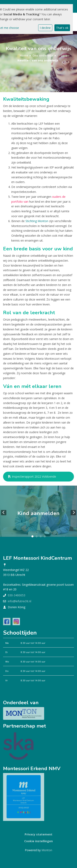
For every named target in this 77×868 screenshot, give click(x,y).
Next (73, 513)
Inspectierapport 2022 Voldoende (32, 476)
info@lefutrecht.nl (20, 601)
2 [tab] (37, 536)
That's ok (62, 28)
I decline (45, 28)
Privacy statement (38, 834)
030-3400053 (17, 595)
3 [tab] (41, 536)
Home (24, 55)
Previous (4, 513)
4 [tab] (45, 536)
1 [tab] (32, 536)
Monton (47, 850)
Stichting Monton (37, 221)
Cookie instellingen (38, 841)
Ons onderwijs (43, 55)
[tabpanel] (38, 513)
